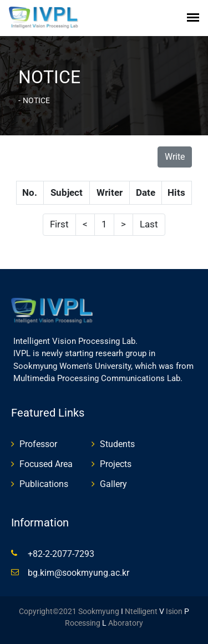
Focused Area (46, 464)
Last (149, 224)
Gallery (113, 484)
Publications (44, 484)
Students (117, 444)
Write (175, 157)
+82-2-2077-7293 (61, 554)
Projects (116, 464)
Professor (38, 444)
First (59, 224)
